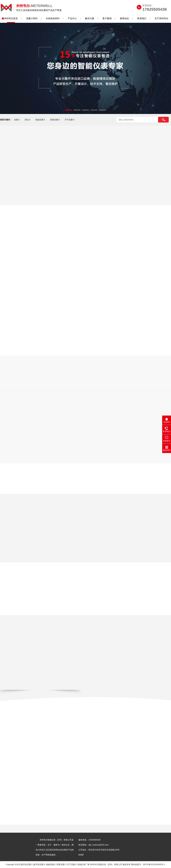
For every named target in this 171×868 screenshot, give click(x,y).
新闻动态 (124, 18)
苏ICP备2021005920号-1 (154, 864)
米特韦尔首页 (11, 18)
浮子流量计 (70, 120)
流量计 (17, 120)
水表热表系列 (53, 18)
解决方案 (90, 18)
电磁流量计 (40, 120)
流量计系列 (32, 18)
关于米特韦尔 (161, 18)
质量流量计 (55, 120)
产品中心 (72, 18)
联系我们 (142, 18)
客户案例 (107, 18)
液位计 (28, 120)
